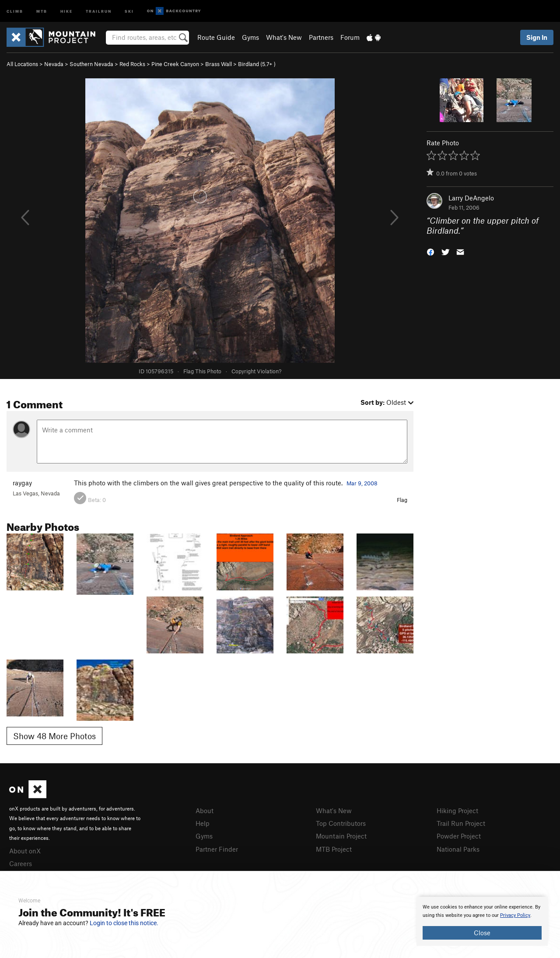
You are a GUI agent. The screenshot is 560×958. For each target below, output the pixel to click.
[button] (430, 251)
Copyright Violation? (256, 371)
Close (482, 933)
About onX (25, 851)
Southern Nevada (91, 64)
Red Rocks (132, 64)
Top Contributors (341, 823)
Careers (21, 863)
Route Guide (216, 37)
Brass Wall (219, 64)
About (205, 811)
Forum (350, 37)
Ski (129, 11)
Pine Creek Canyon (175, 64)
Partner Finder (217, 849)
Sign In (537, 37)
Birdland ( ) (257, 64)
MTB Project (334, 849)
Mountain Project (341, 836)
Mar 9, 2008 (362, 483)
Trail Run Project (461, 823)
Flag (402, 500)
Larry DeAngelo (471, 198)
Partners (321, 37)
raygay (22, 483)
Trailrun (99, 11)
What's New (284, 37)
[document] (482, 921)
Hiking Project (457, 811)
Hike (66, 11)
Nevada (54, 64)
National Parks (458, 849)
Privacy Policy (515, 915)
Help (203, 823)
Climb (15, 11)
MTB (42, 11)
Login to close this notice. (124, 923)
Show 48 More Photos (54, 736)
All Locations (22, 64)
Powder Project (459, 836)
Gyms (250, 37)
